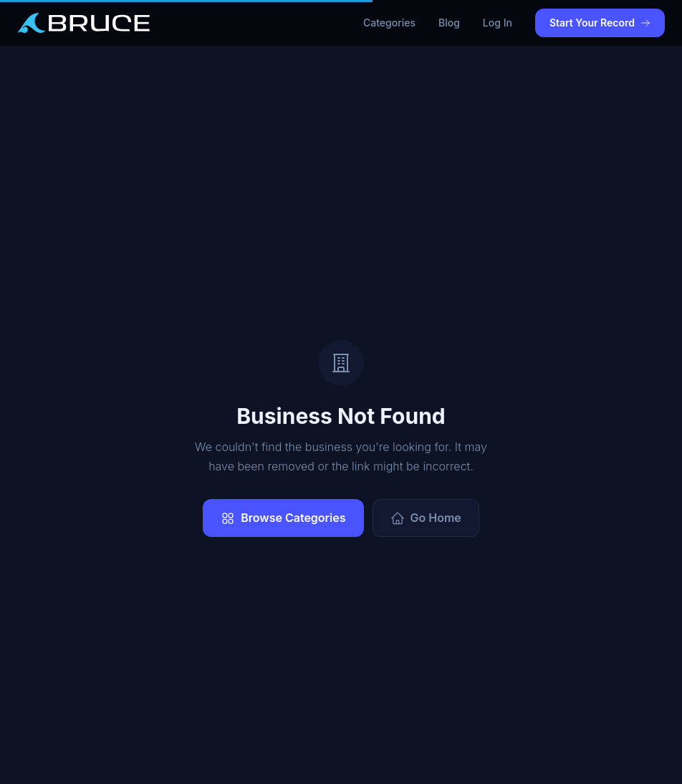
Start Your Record (600, 23)
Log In (498, 23)
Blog (449, 23)
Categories (389, 23)
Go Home (426, 518)
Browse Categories (283, 518)
